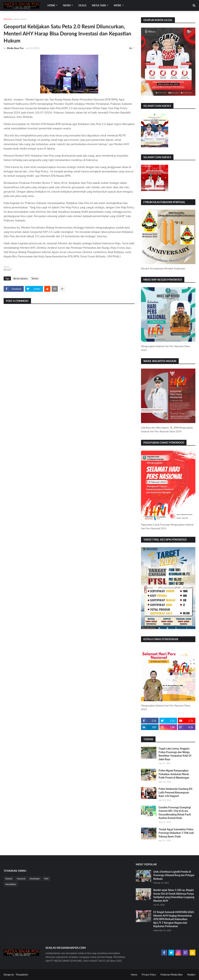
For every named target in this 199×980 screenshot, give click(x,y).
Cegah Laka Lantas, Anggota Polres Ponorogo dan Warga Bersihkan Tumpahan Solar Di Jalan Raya (175, 754)
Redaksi (191, 975)
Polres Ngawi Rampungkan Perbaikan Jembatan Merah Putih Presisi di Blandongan (174, 774)
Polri (46, 879)
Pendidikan (11, 884)
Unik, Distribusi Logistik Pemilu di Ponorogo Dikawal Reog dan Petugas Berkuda (174, 875)
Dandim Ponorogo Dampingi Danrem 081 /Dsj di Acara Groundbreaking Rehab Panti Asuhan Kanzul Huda (175, 813)
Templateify (22, 975)
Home (134, 975)
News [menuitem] (67, 5)
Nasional (21, 879)
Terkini (35, 278)
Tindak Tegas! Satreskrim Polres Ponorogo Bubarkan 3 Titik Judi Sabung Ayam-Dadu (176, 833)
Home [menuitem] (51, 5)
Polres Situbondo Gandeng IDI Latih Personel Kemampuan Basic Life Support (175, 792)
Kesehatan (35, 879)
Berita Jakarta (20, 19)
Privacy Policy (149, 975)
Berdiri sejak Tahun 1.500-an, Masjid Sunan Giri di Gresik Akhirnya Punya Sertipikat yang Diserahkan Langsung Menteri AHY (174, 895)
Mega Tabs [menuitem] (99, 5)
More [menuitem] (118, 5)
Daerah (9, 879)
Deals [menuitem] (82, 5)
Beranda (8, 19)
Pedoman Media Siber (172, 975)
